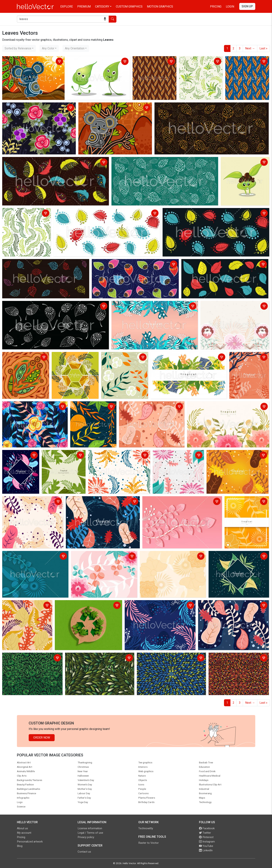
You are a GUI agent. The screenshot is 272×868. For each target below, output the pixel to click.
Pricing (216, 7)
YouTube (206, 846)
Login (230, 7)
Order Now (42, 738)
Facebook (207, 828)
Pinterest (206, 837)
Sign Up (247, 6)
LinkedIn (206, 850)
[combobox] (19, 48)
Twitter (205, 833)
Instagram (207, 842)
